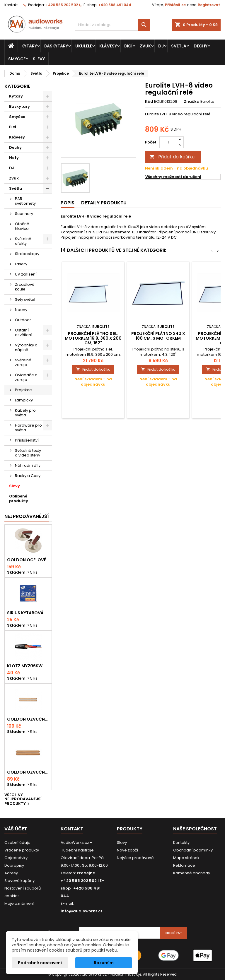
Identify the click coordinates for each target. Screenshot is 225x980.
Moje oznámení (19, 903)
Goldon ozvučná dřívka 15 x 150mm (28, 772)
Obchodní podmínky (193, 850)
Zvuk (145, 46)
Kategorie (17, 86)
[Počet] (168, 142)
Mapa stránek (186, 858)
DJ (161, 46)
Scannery (24, 214)
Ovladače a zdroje (26, 377)
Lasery (21, 264)
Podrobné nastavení (40, 963)
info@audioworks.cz (82, 911)
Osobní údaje (17, 843)
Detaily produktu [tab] (104, 203)
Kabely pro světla (25, 413)
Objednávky (16, 858)
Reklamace (184, 865)
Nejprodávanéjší (27, 516)
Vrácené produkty (22, 850)
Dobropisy (14, 865)
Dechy (201, 46)
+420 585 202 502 (62, 5)
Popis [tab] (68, 203)
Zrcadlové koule (25, 287)
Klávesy (108, 46)
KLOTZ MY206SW (25, 666)
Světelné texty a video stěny (28, 453)
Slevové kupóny (19, 881)
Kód (149, 102)
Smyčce (17, 59)
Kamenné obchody (192, 873)
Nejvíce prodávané (135, 858)
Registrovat (209, 5)
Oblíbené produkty (19, 498)
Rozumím (104, 963)
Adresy (11, 873)
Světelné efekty (23, 241)
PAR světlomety (25, 201)
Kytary (29, 46)
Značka (192, 102)
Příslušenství (27, 440)
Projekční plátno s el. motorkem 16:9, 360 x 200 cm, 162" (93, 338)
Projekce (23, 390)
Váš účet (16, 829)
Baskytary (56, 46)
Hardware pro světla (28, 428)
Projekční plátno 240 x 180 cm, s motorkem (158, 336)
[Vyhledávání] (112, 25)
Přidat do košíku (172, 157)
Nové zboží (127, 850)
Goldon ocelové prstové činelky (28, 560)
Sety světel (25, 299)
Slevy (39, 59)
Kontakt (11, 5)
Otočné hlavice (22, 226)
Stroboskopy (27, 254)
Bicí (128, 46)
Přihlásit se (175, 5)
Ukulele (84, 46)
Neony (21, 310)
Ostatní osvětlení (24, 332)
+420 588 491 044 (115, 5)
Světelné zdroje (23, 362)
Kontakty (181, 843)
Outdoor (23, 320)
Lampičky (24, 400)
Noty (14, 158)
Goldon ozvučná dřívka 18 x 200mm (28, 719)
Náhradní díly (28, 465)
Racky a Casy (28, 476)
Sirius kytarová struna (28, 613)
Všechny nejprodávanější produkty (23, 800)
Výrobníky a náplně (26, 347)
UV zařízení (26, 274)
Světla (179, 46)
